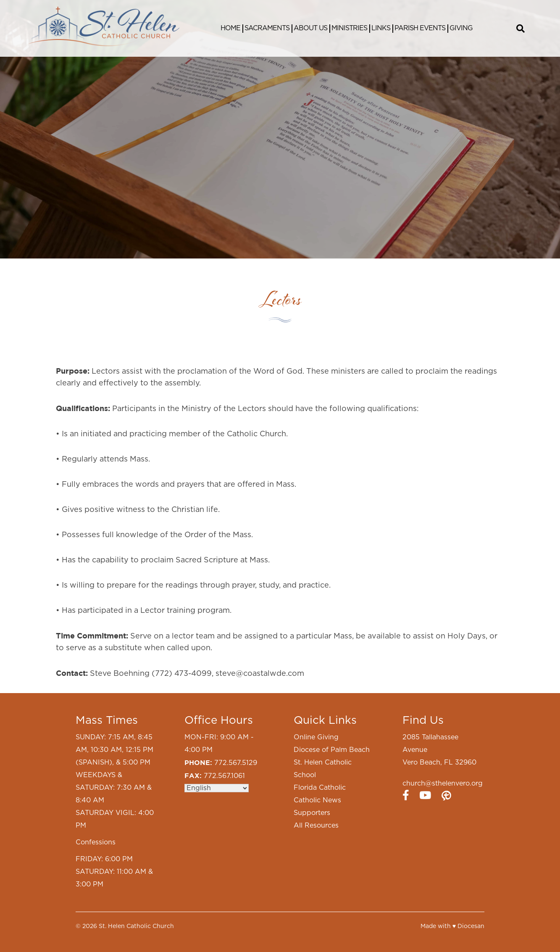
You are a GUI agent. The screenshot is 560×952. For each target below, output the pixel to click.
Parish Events (420, 28)
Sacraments (267, 28)
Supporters (312, 813)
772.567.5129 (236, 763)
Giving (461, 28)
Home (230, 28)
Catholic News (317, 800)
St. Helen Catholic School (323, 769)
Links (381, 28)
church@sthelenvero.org (443, 783)
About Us (310, 28)
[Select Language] (217, 788)
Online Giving (316, 737)
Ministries (349, 28)
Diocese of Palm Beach (332, 750)
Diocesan (471, 926)
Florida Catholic (320, 788)
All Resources (316, 825)
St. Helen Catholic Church (136, 926)
